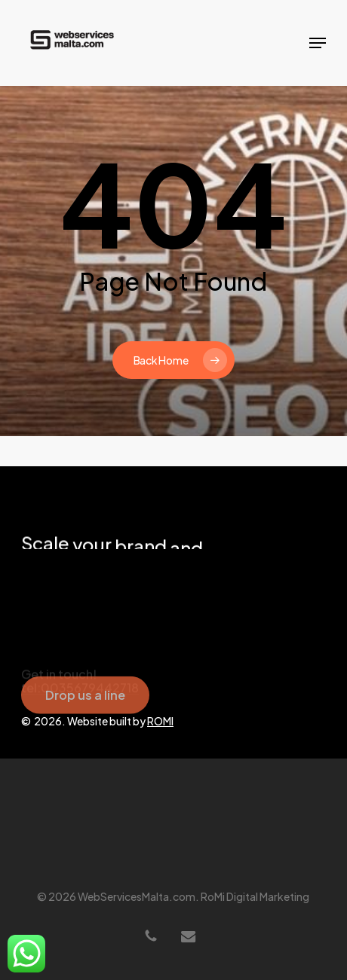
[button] (318, 43)
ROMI (160, 721)
